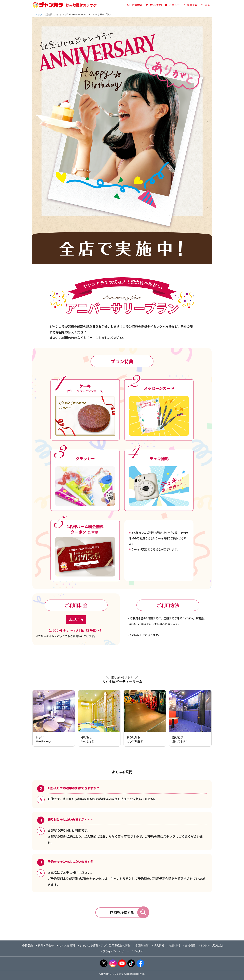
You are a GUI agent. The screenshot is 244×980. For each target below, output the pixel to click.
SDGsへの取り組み (211, 946)
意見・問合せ (45, 946)
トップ (39, 14)
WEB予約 (154, 5)
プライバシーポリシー (115, 951)
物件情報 (174, 946)
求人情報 (158, 946)
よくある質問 (66, 946)
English (138, 951)
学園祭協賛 (141, 946)
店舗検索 (135, 5)
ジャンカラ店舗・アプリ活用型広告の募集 (104, 946)
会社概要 (189, 946)
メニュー (172, 5)
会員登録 (190, 5)
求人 (205, 5)
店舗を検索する (129, 912)
